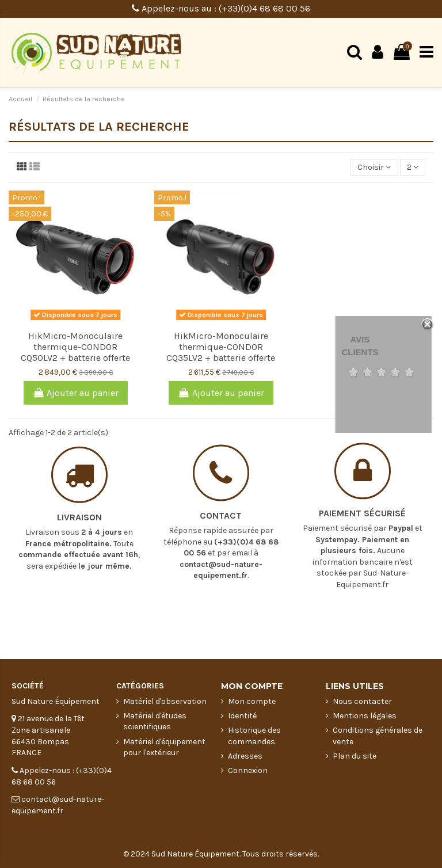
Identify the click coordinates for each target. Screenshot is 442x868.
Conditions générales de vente (378, 736)
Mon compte (252, 701)
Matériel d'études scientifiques (155, 722)
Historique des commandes (254, 736)
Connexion (248, 770)
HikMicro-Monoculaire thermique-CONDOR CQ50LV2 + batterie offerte (75, 347)
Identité (242, 716)
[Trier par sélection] (374, 167)
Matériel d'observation (165, 701)
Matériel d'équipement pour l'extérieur (164, 747)
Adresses (245, 756)
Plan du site (355, 756)
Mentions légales (365, 716)
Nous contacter (362, 701)
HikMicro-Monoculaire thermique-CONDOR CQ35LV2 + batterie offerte (221, 347)
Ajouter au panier (76, 393)
